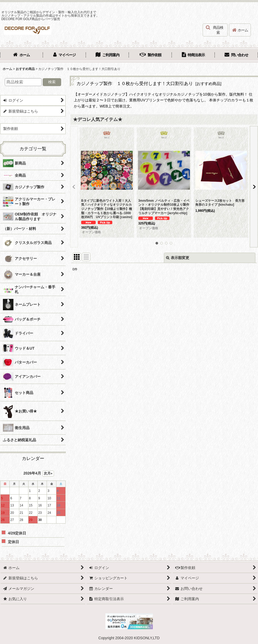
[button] (215, 30)
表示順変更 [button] (178, 258)
